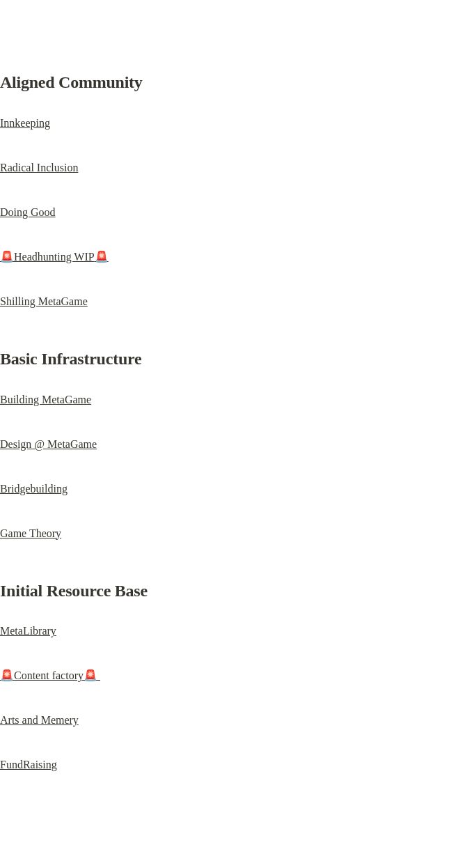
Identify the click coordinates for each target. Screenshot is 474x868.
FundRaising (29, 765)
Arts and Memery (39, 720)
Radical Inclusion (39, 168)
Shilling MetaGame (44, 301)
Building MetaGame (46, 400)
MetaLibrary (28, 631)
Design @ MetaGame (48, 444)
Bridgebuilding (34, 489)
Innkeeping (25, 123)
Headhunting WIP (54, 257)
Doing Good (28, 212)
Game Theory (31, 533)
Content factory (50, 675)
